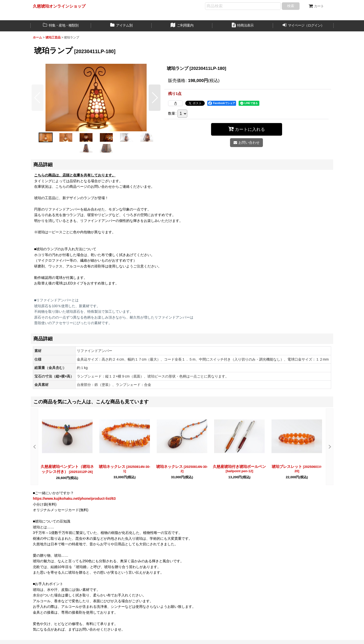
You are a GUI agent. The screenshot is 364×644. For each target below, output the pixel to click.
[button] (38, 98)
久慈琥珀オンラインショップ (59, 6)
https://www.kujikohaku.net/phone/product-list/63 (74, 498)
